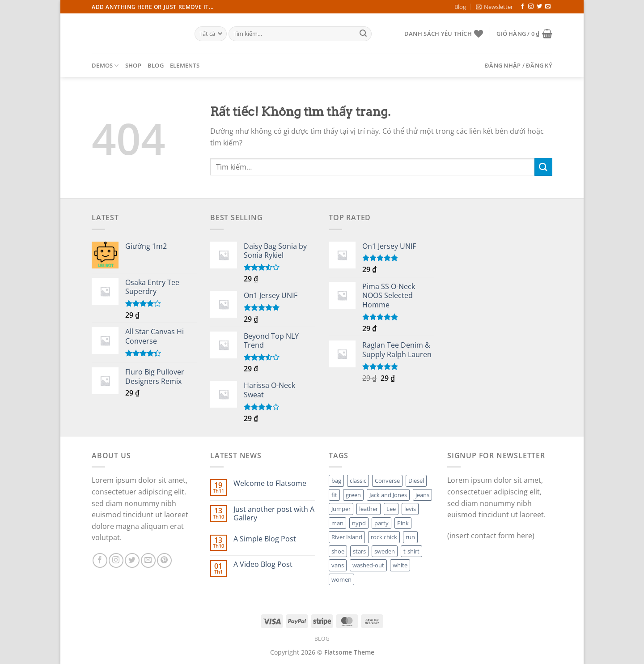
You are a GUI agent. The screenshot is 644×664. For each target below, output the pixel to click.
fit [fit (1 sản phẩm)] (334, 495)
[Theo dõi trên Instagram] (531, 7)
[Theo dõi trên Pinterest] (164, 560)
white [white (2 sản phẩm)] (400, 565)
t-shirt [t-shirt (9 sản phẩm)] (411, 551)
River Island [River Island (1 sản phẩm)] (347, 537)
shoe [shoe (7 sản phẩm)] (338, 551)
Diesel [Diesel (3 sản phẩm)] (416, 481)
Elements (185, 65)
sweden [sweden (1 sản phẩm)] (385, 551)
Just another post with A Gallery (274, 514)
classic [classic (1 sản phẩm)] (358, 481)
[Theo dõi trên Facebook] (522, 7)
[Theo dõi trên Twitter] (539, 7)
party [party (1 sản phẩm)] (381, 523)
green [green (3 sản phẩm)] (353, 495)
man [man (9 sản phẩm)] (337, 523)
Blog (460, 7)
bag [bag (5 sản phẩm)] (336, 481)
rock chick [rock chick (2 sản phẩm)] (384, 537)
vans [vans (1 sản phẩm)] (338, 565)
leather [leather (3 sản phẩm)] (369, 509)
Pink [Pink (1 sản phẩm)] (403, 523)
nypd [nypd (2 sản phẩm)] (359, 523)
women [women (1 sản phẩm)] (341, 579)
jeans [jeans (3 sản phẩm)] (422, 495)
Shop (133, 65)
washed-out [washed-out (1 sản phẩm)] (368, 565)
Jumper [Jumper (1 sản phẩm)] (341, 509)
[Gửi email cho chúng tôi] (548, 7)
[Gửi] (363, 34)
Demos (105, 66)
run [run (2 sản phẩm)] (410, 537)
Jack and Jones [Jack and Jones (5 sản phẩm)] (388, 495)
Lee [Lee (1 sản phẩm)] (391, 509)
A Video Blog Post (263, 564)
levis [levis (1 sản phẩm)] (410, 509)
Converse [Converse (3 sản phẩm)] (387, 481)
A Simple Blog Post (265, 539)
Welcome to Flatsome (270, 483)
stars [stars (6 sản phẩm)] (359, 551)
